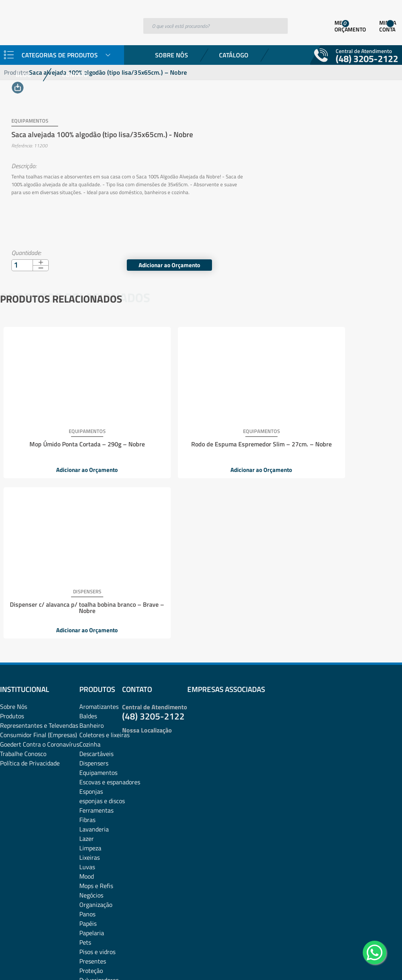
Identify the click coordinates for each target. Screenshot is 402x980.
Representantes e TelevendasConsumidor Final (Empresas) (39, 560)
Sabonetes (93, 838)
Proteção (91, 800)
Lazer (87, 668)
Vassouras (93, 876)
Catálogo (234, 55)
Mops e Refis (96, 716)
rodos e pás (94, 829)
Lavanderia (94, 659)
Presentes (93, 791)
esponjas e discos (102, 631)
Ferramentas (96, 640)
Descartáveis (96, 584)
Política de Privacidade (30, 593)
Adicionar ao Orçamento (337, 257)
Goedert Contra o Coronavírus (40, 574)
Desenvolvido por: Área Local (366, 963)
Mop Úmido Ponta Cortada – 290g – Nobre (66, 435)
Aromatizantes (99, 536)
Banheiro (91, 555)
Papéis (88, 753)
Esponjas (91, 621)
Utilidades (92, 866)
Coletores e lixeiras (104, 565)
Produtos (12, 546)
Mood (87, 706)
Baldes (88, 546)
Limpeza (90, 678)
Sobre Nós (172, 55)
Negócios (91, 725)
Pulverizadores (99, 810)
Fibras (87, 650)
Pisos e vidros (97, 782)
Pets (85, 772)
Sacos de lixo (96, 848)
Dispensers (94, 593)
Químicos (92, 819)
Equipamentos (98, 602)
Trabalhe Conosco (23, 584)
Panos (87, 744)
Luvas (87, 697)
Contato (75, 75)
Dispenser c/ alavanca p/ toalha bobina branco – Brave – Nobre (332, 438)
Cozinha (90, 574)
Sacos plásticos (99, 857)
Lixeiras (90, 687)
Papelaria (92, 763)
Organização (96, 734)
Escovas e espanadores (110, 612)
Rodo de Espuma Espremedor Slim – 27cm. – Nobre (199, 438)
